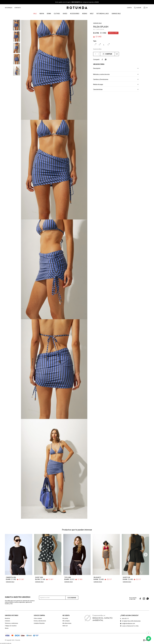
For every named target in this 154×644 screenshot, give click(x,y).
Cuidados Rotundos (39, 623)
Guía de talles (97, 49)
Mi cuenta (65, 618)
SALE (35, 14)
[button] (138, 8)
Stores (7, 628)
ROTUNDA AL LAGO (103, 14)
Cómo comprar (38, 618)
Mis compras (66, 621)
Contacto (18, 8)
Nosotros (7, 618)
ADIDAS (85, 14)
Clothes (57, 14)
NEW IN (42, 14)
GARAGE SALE (116, 14)
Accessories (75, 14)
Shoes (65, 14)
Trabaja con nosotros (11, 626)
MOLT (92, 14)
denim (49, 14)
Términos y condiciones (11, 623)
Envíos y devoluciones (40, 621)
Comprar (109, 54)
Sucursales (9, 8)
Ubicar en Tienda (99, 64)
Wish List (65, 626)
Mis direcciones (67, 623)
